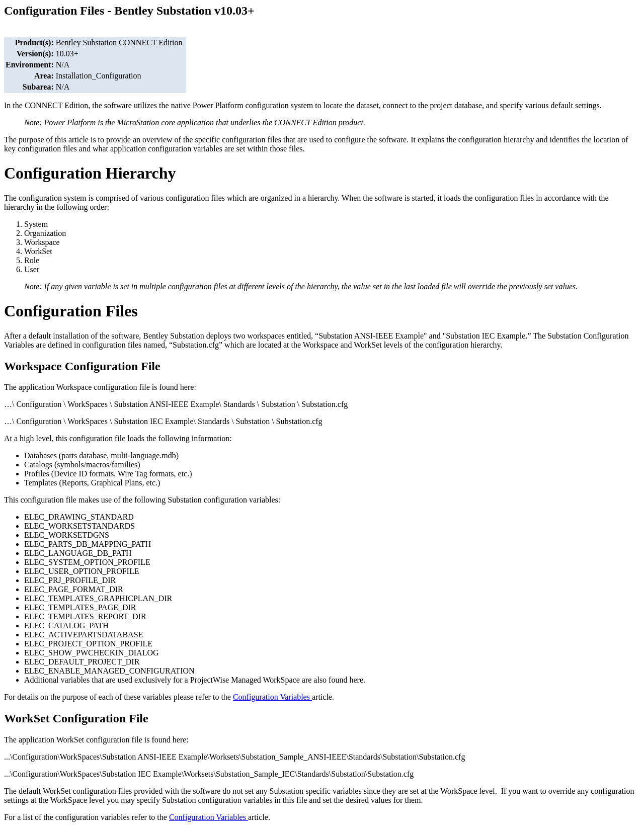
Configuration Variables (272, 697)
